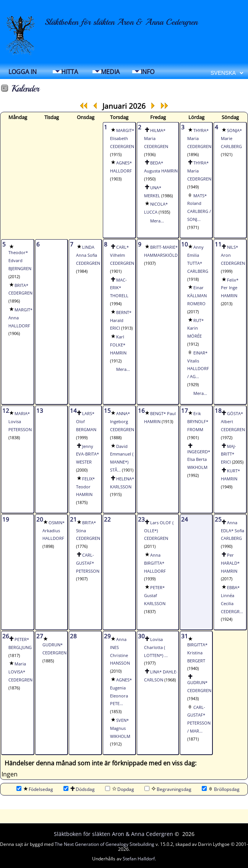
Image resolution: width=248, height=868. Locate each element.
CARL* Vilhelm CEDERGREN (122, 255)
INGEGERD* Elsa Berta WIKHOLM (199, 460)
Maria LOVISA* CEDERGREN (20, 672)
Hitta (70, 72)
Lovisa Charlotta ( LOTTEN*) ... (156, 647)
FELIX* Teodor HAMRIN (85, 487)
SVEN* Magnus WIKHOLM (120, 728)
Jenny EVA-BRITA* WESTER (88, 454)
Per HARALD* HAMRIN (230, 563)
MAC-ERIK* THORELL (119, 288)
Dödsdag (79, 789)
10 (185, 244)
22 (107, 519)
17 (185, 411)
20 (40, 519)
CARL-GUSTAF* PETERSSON (88, 563)
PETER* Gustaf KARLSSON (155, 596)
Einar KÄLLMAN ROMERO (197, 296)
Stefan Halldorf (139, 859)
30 (141, 636)
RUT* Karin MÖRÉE (195, 329)
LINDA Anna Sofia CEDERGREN (88, 255)
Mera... (157, 221)
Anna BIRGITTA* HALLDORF (155, 563)
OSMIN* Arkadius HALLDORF (53, 531)
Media (110, 72)
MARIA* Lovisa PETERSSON (20, 422)
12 (6, 411)
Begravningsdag (168, 789)
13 (40, 411)
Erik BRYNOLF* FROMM (198, 422)
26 (6, 636)
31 (185, 636)
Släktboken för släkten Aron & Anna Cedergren (121, 22)
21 (73, 519)
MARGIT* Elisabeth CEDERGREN (122, 138)
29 (107, 636)
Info (148, 72)
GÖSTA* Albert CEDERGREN (233, 422)
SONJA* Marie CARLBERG (231, 138)
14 (73, 411)
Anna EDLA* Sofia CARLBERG (233, 531)
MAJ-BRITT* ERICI (229, 454)
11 (218, 244)
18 (218, 411)
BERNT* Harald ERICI (121, 320)
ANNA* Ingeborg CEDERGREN (122, 422)
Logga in (23, 72)
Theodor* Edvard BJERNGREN (20, 261)
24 (185, 519)
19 (6, 519)
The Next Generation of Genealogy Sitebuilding (105, 844)
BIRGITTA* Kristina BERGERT (197, 653)
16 (141, 411)
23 (141, 519)
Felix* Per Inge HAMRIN (230, 288)
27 (40, 636)
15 (107, 411)
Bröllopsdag (221, 789)
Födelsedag (35, 789)
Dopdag (120, 789)
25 (218, 519)
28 (73, 636)
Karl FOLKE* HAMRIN (118, 345)
